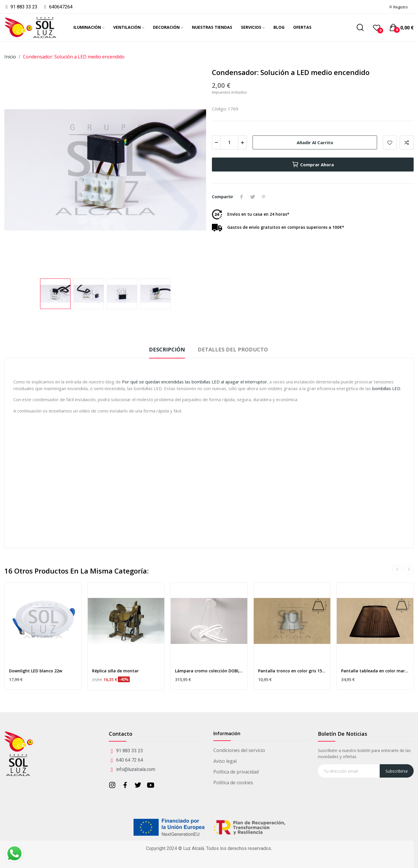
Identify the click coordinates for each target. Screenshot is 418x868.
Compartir (242, 197)
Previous (397, 570)
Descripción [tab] (167, 349)
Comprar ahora (313, 165)
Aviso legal (225, 761)
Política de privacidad (236, 772)
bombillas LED (386, 388)
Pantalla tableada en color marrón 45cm (375, 671)
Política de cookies (233, 783)
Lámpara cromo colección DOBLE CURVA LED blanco (209, 671)
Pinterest (264, 197)
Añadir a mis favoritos (390, 142)
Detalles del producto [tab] (233, 349)
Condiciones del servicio (239, 750)
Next (409, 570)
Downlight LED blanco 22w (36, 671)
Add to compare (407, 142)
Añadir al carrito (315, 142)
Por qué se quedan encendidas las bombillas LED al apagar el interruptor (194, 382)
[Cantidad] (229, 142)
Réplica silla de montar (115, 671)
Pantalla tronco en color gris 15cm (292, 671)
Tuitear (253, 197)
